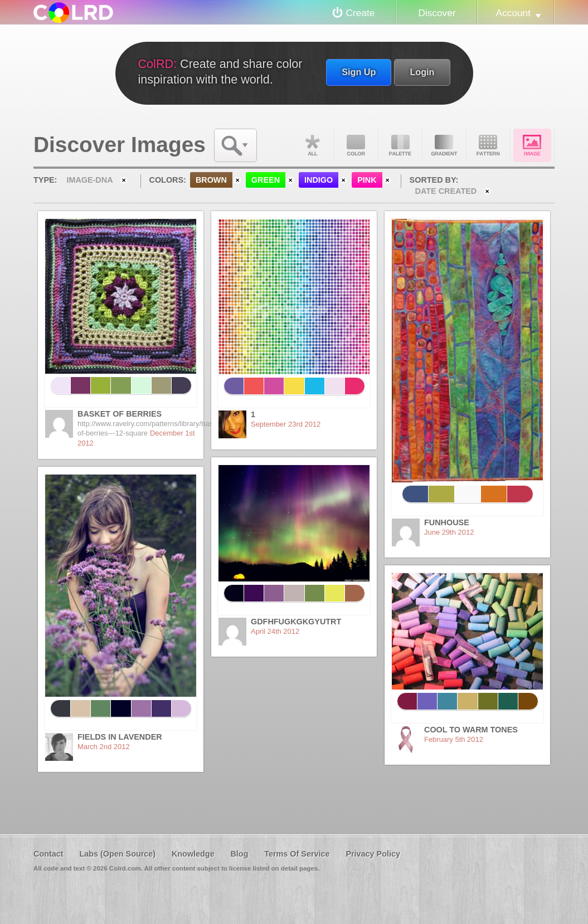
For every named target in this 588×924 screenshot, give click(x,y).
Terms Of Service (297, 854)
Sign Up (359, 72)
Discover (437, 13)
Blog (239, 854)
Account (513, 13)
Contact (48, 854)
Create (361, 13)
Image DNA (532, 145)
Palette (400, 145)
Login (422, 72)
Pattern (488, 145)
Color (356, 145)
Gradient (444, 145)
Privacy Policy (373, 854)
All (312, 145)
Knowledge (193, 854)
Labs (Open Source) (117, 854)
